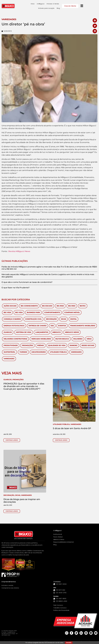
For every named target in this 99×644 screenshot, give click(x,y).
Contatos (57, 582)
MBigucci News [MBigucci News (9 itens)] (72, 332)
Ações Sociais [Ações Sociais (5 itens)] (10, 306)
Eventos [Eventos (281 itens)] (62, 326)
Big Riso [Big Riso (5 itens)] (72, 306)
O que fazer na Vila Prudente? (16, 288)
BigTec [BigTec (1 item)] (83, 306)
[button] (95, 20)
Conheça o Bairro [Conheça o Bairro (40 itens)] (12, 319)
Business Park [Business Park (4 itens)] (33, 312)
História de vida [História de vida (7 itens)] (24, 332)
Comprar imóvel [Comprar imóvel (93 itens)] (72, 312)
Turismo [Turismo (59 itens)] (23, 352)
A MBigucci (41, 4)
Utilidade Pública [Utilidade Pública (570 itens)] (58, 352)
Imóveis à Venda (53, 4)
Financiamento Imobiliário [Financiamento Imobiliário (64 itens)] (83, 326)
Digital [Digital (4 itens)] (73, 319)
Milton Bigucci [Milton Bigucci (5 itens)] (62, 339)
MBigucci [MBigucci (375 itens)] (57, 332)
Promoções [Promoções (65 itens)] (27, 345)
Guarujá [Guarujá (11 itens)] (8, 332)
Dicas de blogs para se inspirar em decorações (22, 501)
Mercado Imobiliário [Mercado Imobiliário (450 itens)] (41, 339)
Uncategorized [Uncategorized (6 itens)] (39, 352)
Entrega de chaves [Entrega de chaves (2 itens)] (38, 326)
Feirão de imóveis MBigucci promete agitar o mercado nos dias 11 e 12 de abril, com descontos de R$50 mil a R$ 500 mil (49, 268)
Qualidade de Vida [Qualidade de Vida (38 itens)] (57, 345)
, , (18, 495)
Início (33, 4)
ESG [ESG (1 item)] (52, 326)
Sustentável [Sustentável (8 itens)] (9, 352)
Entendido (69, 643)
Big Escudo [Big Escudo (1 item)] (47, 306)
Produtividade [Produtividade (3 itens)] (11, 345)
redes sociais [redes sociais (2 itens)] (88, 345)
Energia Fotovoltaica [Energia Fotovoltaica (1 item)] (14, 326)
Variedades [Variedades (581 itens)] (76, 352)
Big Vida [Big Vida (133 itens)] (7, 312)
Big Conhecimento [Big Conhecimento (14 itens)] (29, 306)
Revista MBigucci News (19, 251)
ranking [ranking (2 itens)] (74, 345)
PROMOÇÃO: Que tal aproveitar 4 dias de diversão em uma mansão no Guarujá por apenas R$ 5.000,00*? (24, 386)
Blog (58, 8)
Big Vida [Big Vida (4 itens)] (19, 312)
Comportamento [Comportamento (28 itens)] (52, 312)
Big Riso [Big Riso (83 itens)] (60, 306)
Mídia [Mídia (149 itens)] (89, 339)
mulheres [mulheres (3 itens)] (78, 339)
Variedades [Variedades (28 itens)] (9, 359)
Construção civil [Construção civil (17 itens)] (33, 319)
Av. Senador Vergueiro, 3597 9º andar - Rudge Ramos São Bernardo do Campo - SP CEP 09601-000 (9, 633)
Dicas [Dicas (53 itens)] (64, 319)
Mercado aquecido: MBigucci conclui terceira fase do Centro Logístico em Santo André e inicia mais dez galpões (48, 275)
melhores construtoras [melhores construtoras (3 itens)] (15, 339)
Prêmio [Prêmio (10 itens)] (41, 345)
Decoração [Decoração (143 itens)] (51, 319)
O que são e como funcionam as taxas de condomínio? (27, 282)
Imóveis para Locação (46, 8)
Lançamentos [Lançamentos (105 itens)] (42, 332)
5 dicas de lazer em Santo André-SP (72, 428)
